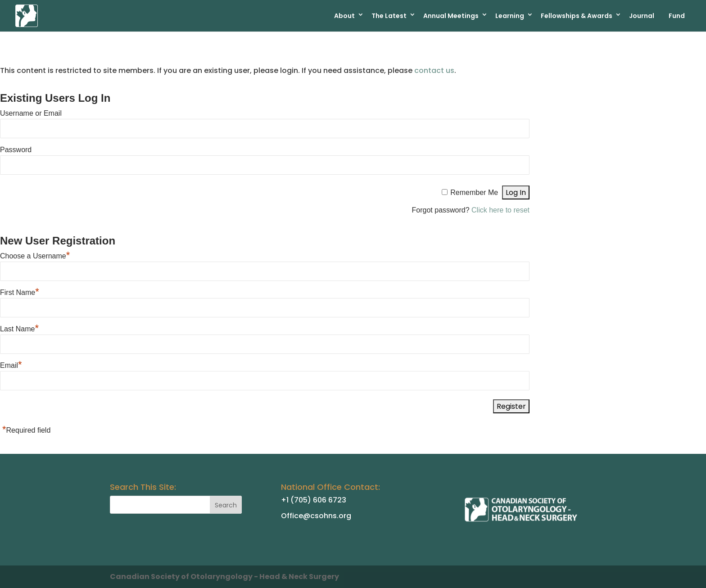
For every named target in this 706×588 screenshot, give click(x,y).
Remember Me (474, 192)
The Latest (389, 16)
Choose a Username (35, 256)
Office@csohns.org (316, 516)
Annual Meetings (451, 16)
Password (16, 150)
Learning (510, 16)
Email (11, 365)
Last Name (19, 329)
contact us (434, 70)
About (344, 16)
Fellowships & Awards (577, 16)
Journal (642, 16)
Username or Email (31, 113)
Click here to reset (500, 210)
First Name (20, 292)
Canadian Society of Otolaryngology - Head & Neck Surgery (224, 577)
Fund (677, 16)
